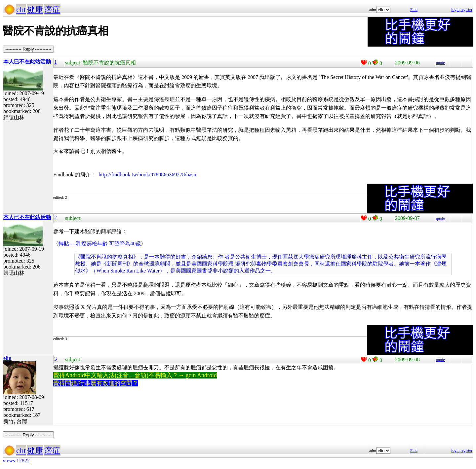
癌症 (52, 10)
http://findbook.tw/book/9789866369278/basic (148, 175)
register (466, 10)
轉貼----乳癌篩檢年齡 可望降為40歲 (100, 244)
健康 (35, 10)
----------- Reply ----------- (28, 49)
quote (440, 63)
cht (21, 10)
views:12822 (16, 461)
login (455, 10)
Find (414, 10)
